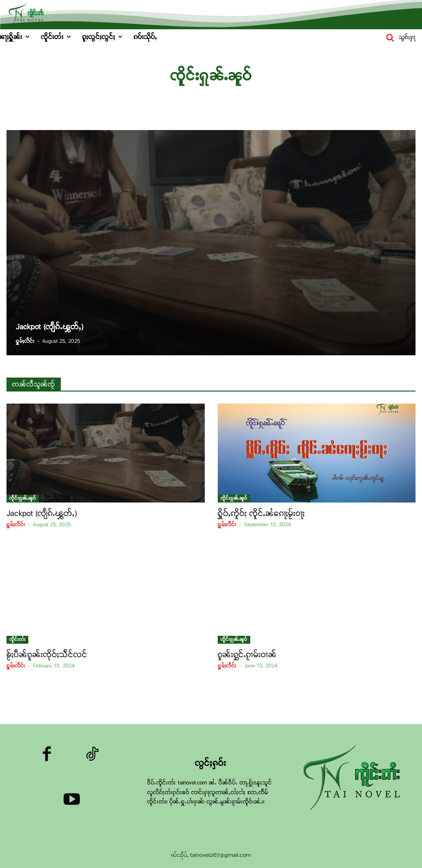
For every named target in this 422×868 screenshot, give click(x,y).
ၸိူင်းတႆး (17, 640)
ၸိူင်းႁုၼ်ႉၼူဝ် (23, 498)
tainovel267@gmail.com (220, 855)
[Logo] (355, 779)
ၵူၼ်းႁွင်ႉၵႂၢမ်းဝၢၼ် (247, 655)
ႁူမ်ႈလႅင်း (16, 525)
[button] (399, 38)
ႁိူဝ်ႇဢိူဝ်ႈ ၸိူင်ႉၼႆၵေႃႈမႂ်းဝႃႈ (261, 513)
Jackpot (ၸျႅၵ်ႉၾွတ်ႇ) (42, 513)
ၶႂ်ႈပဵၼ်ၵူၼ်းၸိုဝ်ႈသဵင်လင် (47, 655)
